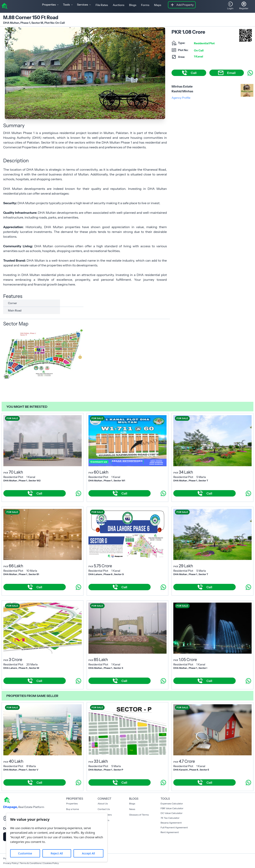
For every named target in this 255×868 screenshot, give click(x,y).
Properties (72, 803)
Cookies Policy (51, 863)
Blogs (133, 5)
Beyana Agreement (171, 823)
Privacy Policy (11, 863)
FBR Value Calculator (172, 808)
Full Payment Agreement (174, 827)
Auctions (119, 5)
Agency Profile (181, 98)
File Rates (102, 5)
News (132, 809)
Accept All (88, 853)
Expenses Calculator (172, 803)
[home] (4, 6)
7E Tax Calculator (170, 818)
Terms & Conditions (31, 863)
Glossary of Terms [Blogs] (139, 815)
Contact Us (104, 809)
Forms (145, 5)
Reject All (57, 853)
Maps (158, 5)
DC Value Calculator (172, 813)
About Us (103, 803)
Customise (25, 853)
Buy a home (73, 809)
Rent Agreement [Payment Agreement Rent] (170, 832)
